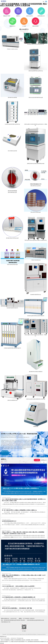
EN (44, 2)
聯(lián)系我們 (36, 22)
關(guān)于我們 (7, 12)
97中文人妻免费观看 (29, 642)
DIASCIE (44, 634)
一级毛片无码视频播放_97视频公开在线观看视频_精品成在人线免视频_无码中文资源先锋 (23, 5)
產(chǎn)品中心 (30, 12)
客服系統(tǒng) (3, 637)
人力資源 (24, 22)
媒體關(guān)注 (44, 461)
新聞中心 (18, 12)
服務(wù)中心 (12, 22)
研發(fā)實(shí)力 (41, 12)
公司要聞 (37, 460)
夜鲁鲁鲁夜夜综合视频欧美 (39, 642)
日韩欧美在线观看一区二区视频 (7, 642)
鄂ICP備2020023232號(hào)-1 (32, 634)
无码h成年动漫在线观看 (19, 642)
